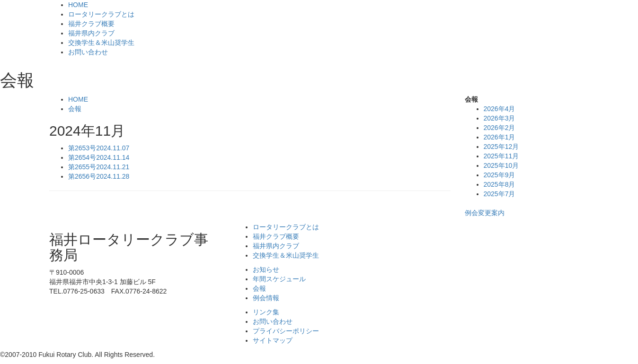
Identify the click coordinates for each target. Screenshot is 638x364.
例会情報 (266, 298)
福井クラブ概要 (91, 24)
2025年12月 (501, 147)
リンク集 (266, 312)
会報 (75, 109)
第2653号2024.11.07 (99, 148)
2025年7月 (500, 194)
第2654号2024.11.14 (99, 157)
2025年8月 (500, 184)
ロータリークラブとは (101, 14)
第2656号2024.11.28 (99, 176)
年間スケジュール (279, 279)
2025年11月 (501, 156)
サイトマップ (273, 340)
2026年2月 (500, 128)
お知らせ (266, 269)
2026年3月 (500, 118)
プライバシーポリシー (286, 331)
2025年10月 (501, 165)
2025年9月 (500, 175)
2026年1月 (500, 137)
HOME (78, 5)
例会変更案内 (485, 213)
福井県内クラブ (91, 33)
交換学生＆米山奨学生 (101, 43)
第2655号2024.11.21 (99, 167)
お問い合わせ (88, 52)
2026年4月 (500, 109)
